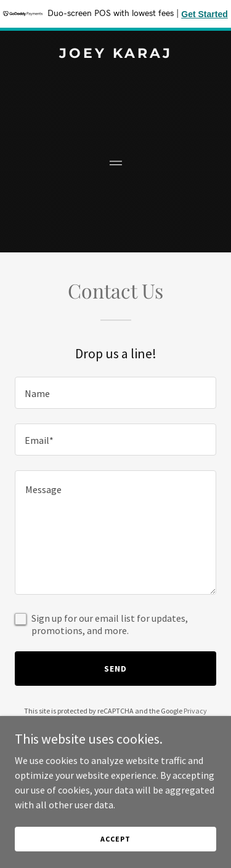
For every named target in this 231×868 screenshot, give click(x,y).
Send (115, 669)
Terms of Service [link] (123, 722)
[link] (115, 54)
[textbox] (115, 393)
